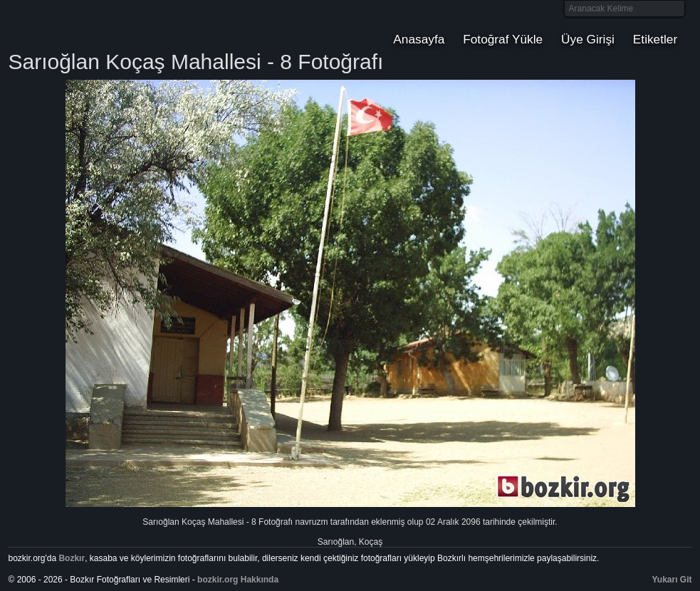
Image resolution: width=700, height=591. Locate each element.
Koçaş (371, 542)
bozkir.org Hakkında (238, 580)
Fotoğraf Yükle (503, 39)
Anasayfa (419, 39)
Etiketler (655, 39)
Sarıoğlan (336, 542)
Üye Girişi (588, 39)
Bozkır (104, 25)
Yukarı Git (672, 580)
